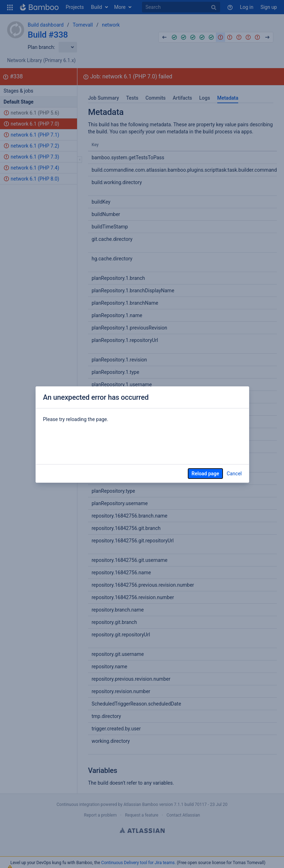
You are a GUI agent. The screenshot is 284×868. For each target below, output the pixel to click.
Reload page (206, 474)
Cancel (234, 474)
